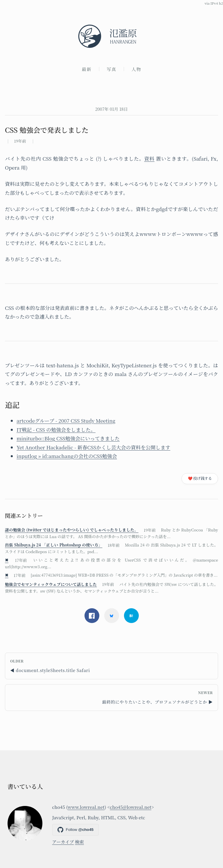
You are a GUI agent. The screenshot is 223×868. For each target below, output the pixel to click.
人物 (136, 69)
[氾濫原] (111, 36)
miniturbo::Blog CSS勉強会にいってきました (68, 438)
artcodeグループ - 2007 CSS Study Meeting (66, 421)
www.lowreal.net (86, 807)
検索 (79, 842)
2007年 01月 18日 (111, 109)
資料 (150, 158)
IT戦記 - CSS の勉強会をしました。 (56, 430)
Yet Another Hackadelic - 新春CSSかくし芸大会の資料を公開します (93, 447)
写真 (111, 69)
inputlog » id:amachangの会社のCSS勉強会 (67, 456)
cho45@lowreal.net (131, 807)
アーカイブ (63, 842)
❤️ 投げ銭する (200, 478)
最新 (87, 69)
